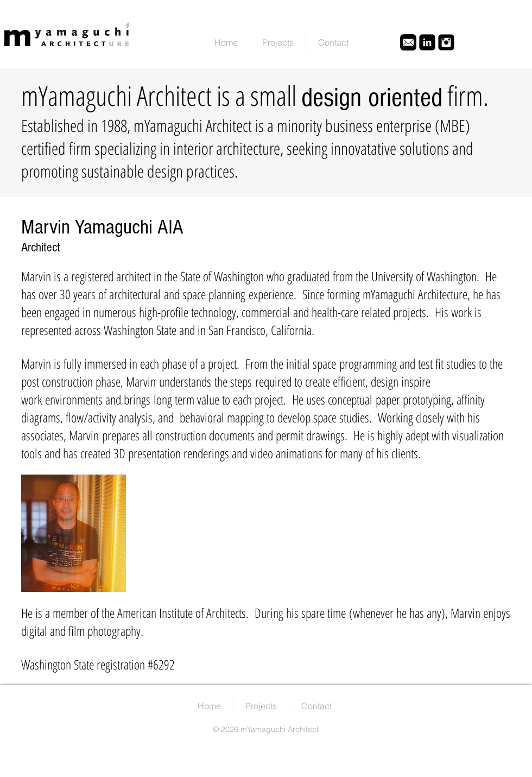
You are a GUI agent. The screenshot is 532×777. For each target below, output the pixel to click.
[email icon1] (408, 42)
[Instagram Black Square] (446, 42)
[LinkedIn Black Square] (427, 42)
